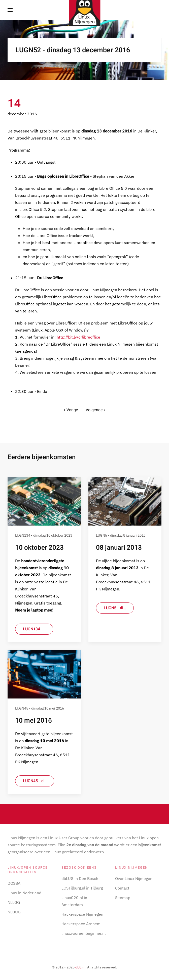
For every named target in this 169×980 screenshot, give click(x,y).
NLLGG (14, 902)
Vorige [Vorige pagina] (71, 410)
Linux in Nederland (24, 893)
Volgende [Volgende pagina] (96, 410)
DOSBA (14, 883)
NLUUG (14, 912)
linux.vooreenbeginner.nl (83, 933)
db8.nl (80, 967)
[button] (10, 10)
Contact (122, 888)
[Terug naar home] (84, 10)
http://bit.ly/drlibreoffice (78, 337)
